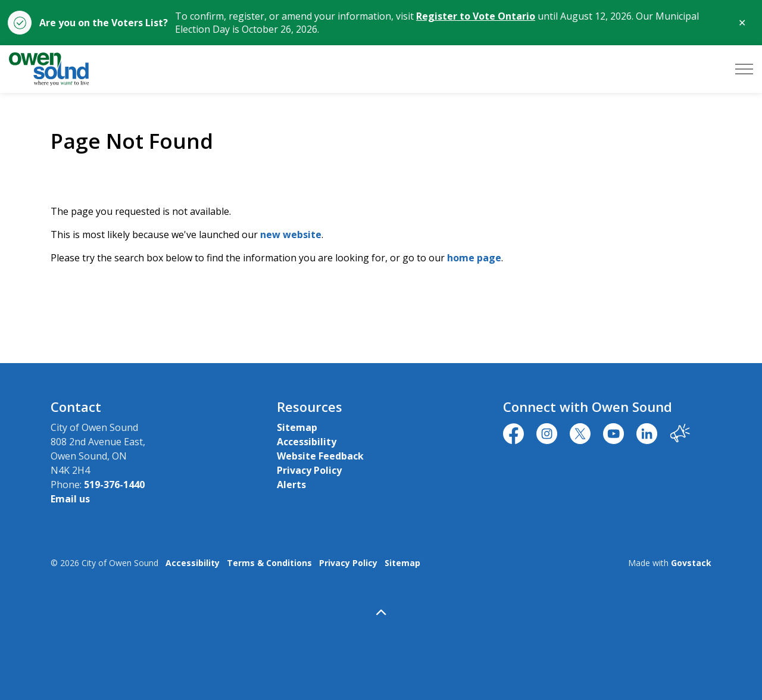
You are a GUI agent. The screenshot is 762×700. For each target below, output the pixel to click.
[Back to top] (381, 612)
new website (291, 235)
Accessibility (307, 442)
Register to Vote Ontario (476, 16)
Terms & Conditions (269, 563)
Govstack (691, 563)
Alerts (291, 485)
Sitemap (297, 427)
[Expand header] (744, 69)
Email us (70, 499)
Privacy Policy (309, 470)
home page (474, 258)
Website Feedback (320, 456)
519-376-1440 (114, 485)
